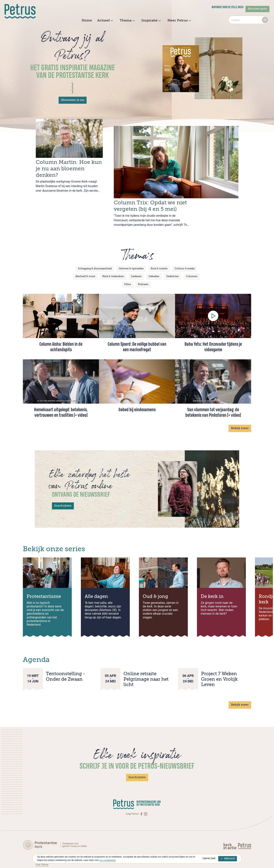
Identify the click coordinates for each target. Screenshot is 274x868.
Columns (192, 261)
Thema (127, 21)
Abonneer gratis (257, 9)
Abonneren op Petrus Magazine (54, 845)
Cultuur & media (185, 254)
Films (128, 269)
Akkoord (228, 859)
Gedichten (173, 261)
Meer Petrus (179, 21)
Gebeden (154, 261)
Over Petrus (42, 849)
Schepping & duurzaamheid (95, 254)
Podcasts (143, 269)
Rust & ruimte (159, 254)
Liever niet (209, 858)
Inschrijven (63, 491)
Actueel (105, 21)
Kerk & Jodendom (113, 261)
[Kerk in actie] (230, 831)
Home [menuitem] (87, 21)
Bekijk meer (240, 413)
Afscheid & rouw (85, 261)
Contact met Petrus (47, 841)
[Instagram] (146, 799)
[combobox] (249, 20)
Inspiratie (151, 21)
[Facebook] (142, 799)
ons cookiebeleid (108, 860)
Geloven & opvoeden (131, 254)
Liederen (136, 261)
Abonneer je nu (73, 100)
